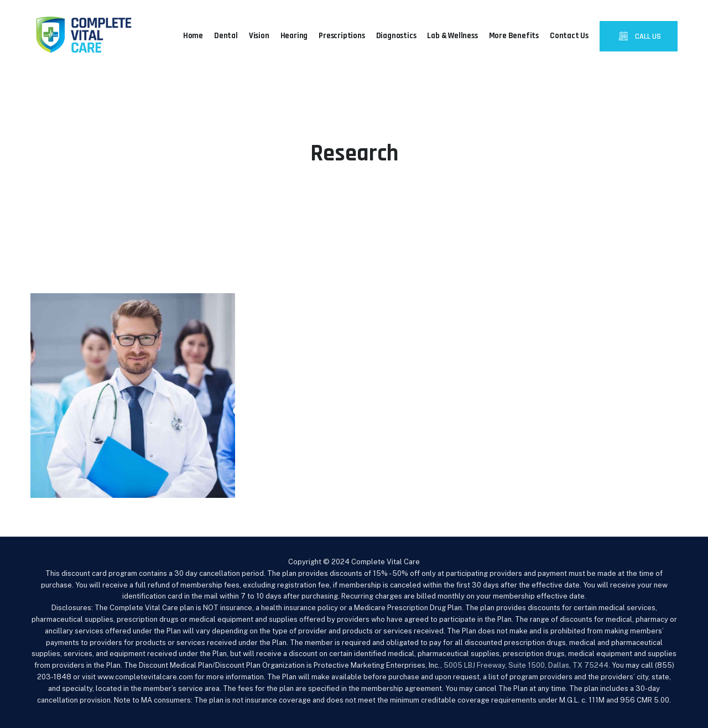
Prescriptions (342, 36)
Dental (226, 36)
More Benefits (514, 36)
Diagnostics (396, 36)
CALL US (647, 37)
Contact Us (569, 36)
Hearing (294, 36)
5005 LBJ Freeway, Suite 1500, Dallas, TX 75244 (526, 665)
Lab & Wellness (452, 36)
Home (193, 36)
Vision (259, 36)
